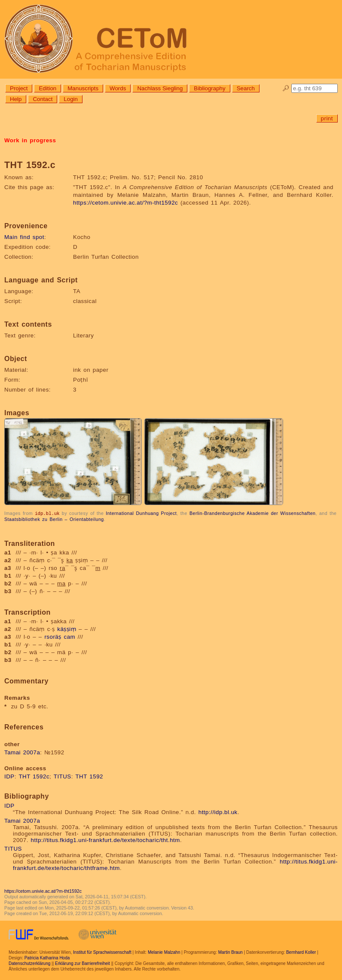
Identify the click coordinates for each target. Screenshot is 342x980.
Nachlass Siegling (160, 88)
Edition (47, 88)
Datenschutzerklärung (29, 963)
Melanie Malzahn (164, 952)
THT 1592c (34, 776)
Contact (43, 99)
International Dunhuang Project (141, 513)
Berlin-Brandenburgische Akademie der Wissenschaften (253, 513)
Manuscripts (83, 88)
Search (246, 88)
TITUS (63, 776)
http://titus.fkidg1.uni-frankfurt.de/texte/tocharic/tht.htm (105, 840)
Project (19, 88)
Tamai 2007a (22, 752)
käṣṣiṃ (67, 629)
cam (69, 636)
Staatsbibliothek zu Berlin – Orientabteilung (54, 519)
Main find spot (24, 237)
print (327, 118)
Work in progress (30, 140)
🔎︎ (286, 88)
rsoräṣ (53, 636)
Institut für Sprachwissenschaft (102, 952)
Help (16, 99)
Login (71, 99)
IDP (9, 776)
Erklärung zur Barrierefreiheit (82, 963)
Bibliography (209, 88)
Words (118, 88)
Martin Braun (231, 952)
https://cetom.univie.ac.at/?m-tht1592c (125, 203)
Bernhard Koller (301, 952)
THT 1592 (89, 776)
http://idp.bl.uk (218, 812)
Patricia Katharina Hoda (47, 957)
